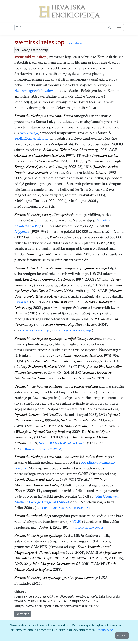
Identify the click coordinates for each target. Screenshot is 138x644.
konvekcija (29, 133)
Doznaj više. (105, 630)
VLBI (77, 522)
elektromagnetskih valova (34, 91)
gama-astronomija (35, 331)
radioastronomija (89, 528)
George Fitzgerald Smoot (49, 503)
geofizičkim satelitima (31, 139)
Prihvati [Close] (122, 635)
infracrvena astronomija (41, 449)
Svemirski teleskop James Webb (62, 444)
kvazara (22, 303)
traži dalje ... (77, 43)
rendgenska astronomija (72, 331)
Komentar (23, 614)
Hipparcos (22, 232)
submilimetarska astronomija (65, 508)
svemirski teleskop (39, 42)
